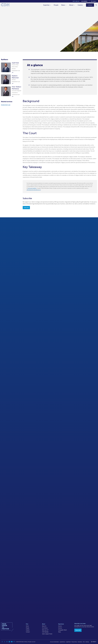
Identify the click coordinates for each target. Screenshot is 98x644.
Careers (80, 5)
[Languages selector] (94, 1)
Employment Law (6, 105)
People (56, 5)
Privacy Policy (74, 642)
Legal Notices (62, 642)
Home (27, 626)
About (71, 5)
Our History (45, 628)
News (63, 5)
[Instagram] (7, 642)
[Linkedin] (9, 642)
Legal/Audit (68, 642)
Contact (28, 632)
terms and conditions (32, 188)
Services (60, 628)
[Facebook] (2, 642)
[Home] (5, 5)
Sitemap (87, 642)
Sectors (60, 626)
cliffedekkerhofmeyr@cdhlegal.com (34, 190)
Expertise (46, 5)
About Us (44, 626)
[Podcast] (14, 642)
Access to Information (54, 642)
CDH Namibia (84, 1)
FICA (84, 642)
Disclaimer (80, 642)
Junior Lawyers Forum (47, 634)
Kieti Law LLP (76, 1)
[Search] (96, 5)
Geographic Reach (63, 630)
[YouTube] (12, 642)
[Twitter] (5, 642)
